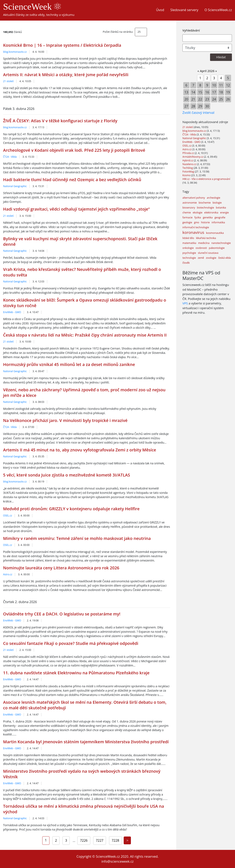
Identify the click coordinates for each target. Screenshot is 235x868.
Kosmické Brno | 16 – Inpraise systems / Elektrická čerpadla (62, 45)
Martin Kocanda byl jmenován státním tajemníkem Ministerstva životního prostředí (86, 742)
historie (205, 222)
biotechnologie (205, 208)
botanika (221, 208)
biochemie (205, 203)
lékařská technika (206, 238)
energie (224, 213)
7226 (84, 840)
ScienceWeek (32, 7)
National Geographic (15, 186)
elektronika (211, 212)
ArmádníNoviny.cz (193, 157)
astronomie (190, 203)
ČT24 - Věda (10, 157)
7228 (116, 840)
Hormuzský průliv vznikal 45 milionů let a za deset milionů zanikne (69, 364)
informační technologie (196, 227)
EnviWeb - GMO (12, 312)
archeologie (213, 198)
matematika (189, 243)
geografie (220, 217)
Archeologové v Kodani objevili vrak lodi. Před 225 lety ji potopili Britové (74, 150)
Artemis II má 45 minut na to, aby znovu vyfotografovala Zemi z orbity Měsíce (80, 450)
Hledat (221, 57)
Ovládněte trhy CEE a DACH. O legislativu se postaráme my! (62, 614)
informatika (218, 222)
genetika (208, 217)
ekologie (198, 213)
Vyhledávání (191, 30)
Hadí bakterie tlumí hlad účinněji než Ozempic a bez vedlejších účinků (72, 180)
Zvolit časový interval (198, 113)
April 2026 (207, 71)
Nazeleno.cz (190, 164)
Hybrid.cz (188, 160)
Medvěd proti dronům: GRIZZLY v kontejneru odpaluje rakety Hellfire (71, 509)
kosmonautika (215, 233)
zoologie (211, 258)
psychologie (189, 253)
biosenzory (189, 208)
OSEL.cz (8, 516)
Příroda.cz (189, 153)
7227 (100, 840)
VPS (185, 303)
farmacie (187, 217)
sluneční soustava (208, 253)
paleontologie (217, 248)
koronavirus (193, 232)
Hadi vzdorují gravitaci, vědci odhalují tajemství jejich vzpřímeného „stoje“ (76, 209)
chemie (187, 213)
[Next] (127, 840)
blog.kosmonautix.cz (15, 52)
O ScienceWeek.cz (218, 10)
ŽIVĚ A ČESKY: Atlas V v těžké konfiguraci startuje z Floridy (60, 121)
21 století (8, 81)
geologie (187, 222)
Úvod (160, 10)
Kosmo (187, 175)
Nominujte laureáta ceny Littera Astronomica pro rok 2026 (61, 568)
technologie (189, 258)
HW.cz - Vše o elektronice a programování (206, 179)
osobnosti (201, 248)
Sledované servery (184, 10)
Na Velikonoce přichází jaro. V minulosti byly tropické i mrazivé (65, 420)
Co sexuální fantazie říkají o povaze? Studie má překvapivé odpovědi (71, 643)
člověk (186, 263)
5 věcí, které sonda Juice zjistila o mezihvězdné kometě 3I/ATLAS (67, 475)
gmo (197, 222)
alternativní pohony (194, 198)
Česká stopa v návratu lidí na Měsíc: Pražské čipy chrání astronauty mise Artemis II (85, 335)
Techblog (188, 168)
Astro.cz (8, 574)
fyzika (198, 217)
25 (139, 32)
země (201, 258)
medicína (204, 243)
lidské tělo (188, 238)
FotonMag (189, 172)
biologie (217, 203)
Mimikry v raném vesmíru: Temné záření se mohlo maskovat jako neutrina (77, 538)
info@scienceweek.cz (117, 861)
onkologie (188, 248)
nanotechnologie (221, 243)
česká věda (224, 258)
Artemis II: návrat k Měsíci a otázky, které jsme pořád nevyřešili (66, 75)
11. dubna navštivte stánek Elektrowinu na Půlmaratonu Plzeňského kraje (76, 673)
